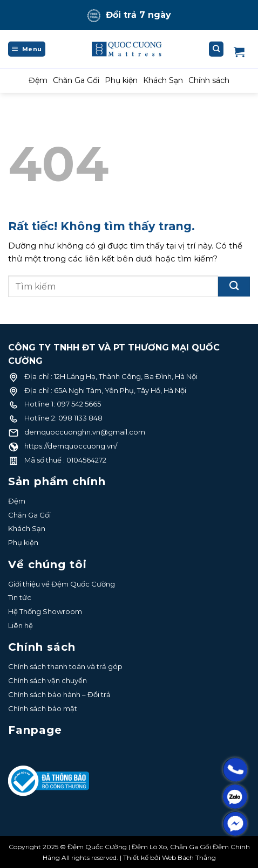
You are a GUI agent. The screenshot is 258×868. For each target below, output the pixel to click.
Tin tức (20, 597)
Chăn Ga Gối (76, 80)
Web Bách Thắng (189, 857)
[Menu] (27, 49)
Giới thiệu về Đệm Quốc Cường (62, 584)
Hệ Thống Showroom (45, 611)
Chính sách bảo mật (43, 708)
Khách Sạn (163, 80)
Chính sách (209, 80)
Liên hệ (21, 625)
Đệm (38, 80)
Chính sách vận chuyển (47, 680)
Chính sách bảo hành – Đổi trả (59, 694)
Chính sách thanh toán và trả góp (65, 666)
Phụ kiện (121, 80)
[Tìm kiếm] (216, 49)
